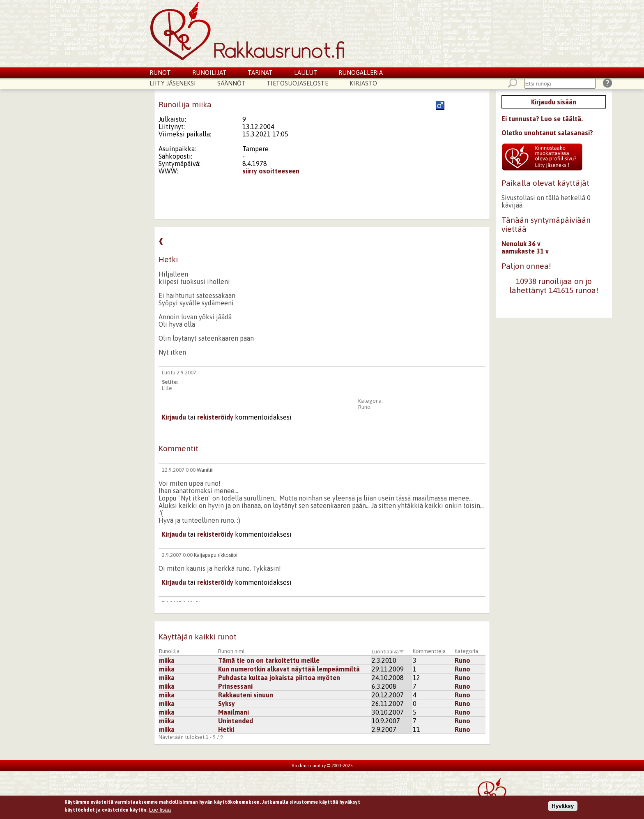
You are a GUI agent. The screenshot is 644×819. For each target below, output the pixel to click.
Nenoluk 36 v (521, 244)
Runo (364, 407)
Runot (160, 73)
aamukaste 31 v (525, 251)
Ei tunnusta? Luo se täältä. (542, 119)
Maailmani (233, 712)
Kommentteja (429, 651)
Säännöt (231, 83)
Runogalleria (361, 73)
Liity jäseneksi (173, 83)
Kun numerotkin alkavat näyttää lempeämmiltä (289, 669)
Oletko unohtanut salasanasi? (547, 133)
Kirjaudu (174, 417)
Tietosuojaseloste (297, 83)
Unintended (236, 721)
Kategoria (466, 651)
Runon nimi (231, 651)
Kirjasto (363, 83)
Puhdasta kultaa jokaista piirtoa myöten (279, 678)
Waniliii (205, 470)
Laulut (306, 73)
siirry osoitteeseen (271, 171)
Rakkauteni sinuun (246, 695)
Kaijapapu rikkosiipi (216, 555)
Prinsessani (235, 686)
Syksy (227, 704)
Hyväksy (563, 807)
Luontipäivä (388, 652)
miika (167, 660)
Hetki (226, 729)
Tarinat (260, 73)
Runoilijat (209, 73)
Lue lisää (160, 811)
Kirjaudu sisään (554, 102)
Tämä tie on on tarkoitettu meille (269, 660)
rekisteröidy (215, 417)
